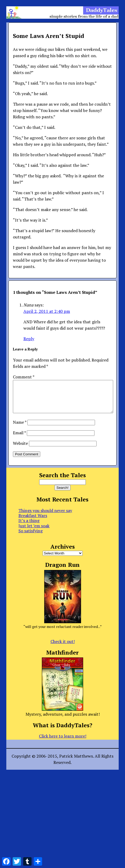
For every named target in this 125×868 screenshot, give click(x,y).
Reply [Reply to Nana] (29, 339)
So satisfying (31, 537)
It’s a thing (29, 527)
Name (20, 428)
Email (19, 439)
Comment (24, 377)
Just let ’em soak (34, 532)
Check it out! (63, 648)
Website (20, 450)
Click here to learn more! (63, 742)
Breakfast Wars (33, 522)
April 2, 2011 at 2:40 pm (47, 311)
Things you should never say (45, 517)
